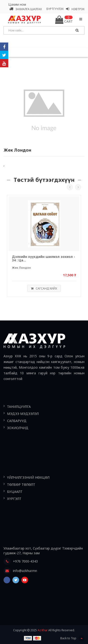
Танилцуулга (19, 407)
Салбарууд (17, 421)
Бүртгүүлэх (55, 9)
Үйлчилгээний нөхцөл (28, 477)
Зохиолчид (18, 428)
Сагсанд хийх (43, 288)
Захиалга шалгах (26, 9)
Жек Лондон (21, 268)
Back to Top (72, 638)
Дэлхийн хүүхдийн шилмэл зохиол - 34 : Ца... (44, 258)
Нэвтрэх (75, 9)
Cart (64, 20)
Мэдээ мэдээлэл (23, 414)
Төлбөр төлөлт (21, 484)
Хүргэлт (14, 499)
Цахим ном (17, 4)
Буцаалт (15, 492)
